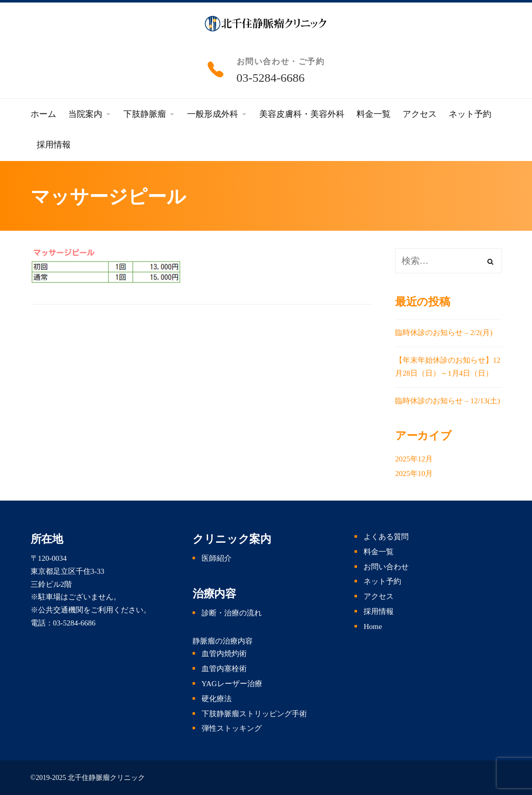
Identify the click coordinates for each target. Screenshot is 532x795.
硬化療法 (217, 699)
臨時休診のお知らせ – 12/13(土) (448, 401)
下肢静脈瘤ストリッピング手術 (254, 714)
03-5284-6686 (271, 78)
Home (373, 626)
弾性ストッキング (232, 728)
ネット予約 (382, 581)
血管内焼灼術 (224, 654)
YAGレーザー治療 (232, 684)
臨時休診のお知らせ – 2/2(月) (444, 333)
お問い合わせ (386, 567)
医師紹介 (217, 558)
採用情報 (379, 611)
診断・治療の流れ (232, 613)
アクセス (379, 596)
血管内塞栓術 (224, 669)
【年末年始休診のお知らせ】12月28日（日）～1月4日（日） (448, 367)
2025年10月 (414, 473)
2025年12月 (414, 459)
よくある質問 (386, 537)
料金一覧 (379, 552)
